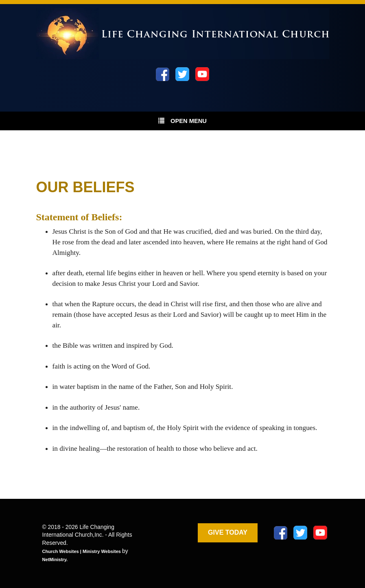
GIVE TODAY (228, 532)
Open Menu (182, 121)
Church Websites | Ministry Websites (82, 551)
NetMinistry (55, 559)
